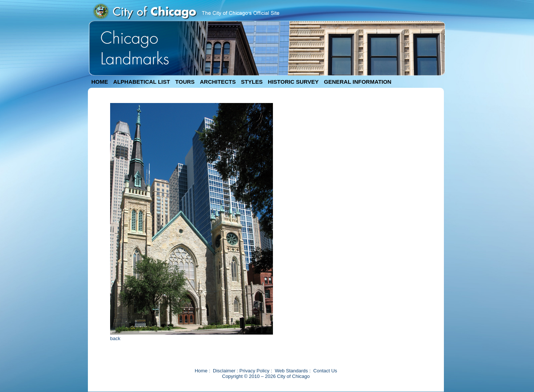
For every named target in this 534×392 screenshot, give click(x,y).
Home (201, 371)
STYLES (252, 82)
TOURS (185, 82)
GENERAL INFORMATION (358, 82)
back (115, 338)
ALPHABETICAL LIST (141, 82)
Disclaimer (224, 371)
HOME (100, 82)
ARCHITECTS (218, 82)
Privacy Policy (255, 371)
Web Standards (291, 371)
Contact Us (325, 371)
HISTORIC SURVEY (293, 82)
